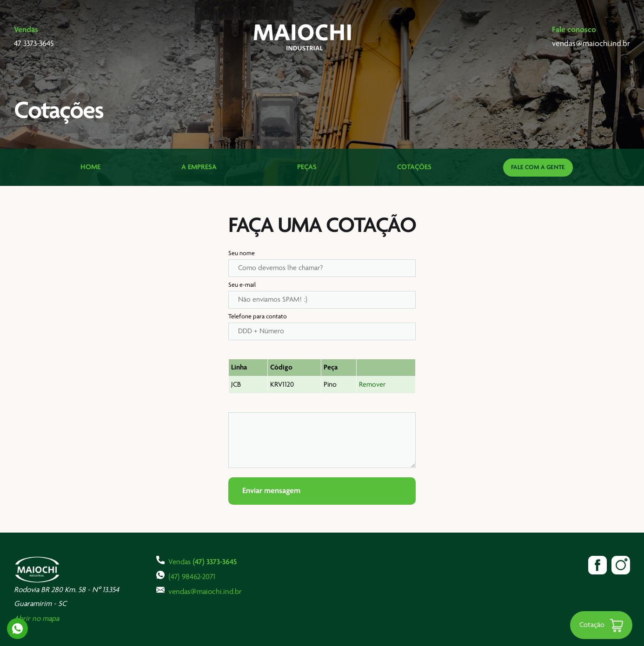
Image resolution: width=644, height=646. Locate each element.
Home (90, 167)
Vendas (196, 561)
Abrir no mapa (37, 619)
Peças (307, 167)
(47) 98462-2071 (186, 576)
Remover (372, 385)
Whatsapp (17, 629)
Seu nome (242, 254)
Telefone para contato (258, 317)
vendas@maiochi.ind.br (199, 591)
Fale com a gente (538, 168)
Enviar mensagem (271, 491)
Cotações (414, 167)
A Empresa (199, 167)
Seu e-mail (242, 285)
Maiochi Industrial (303, 37)
